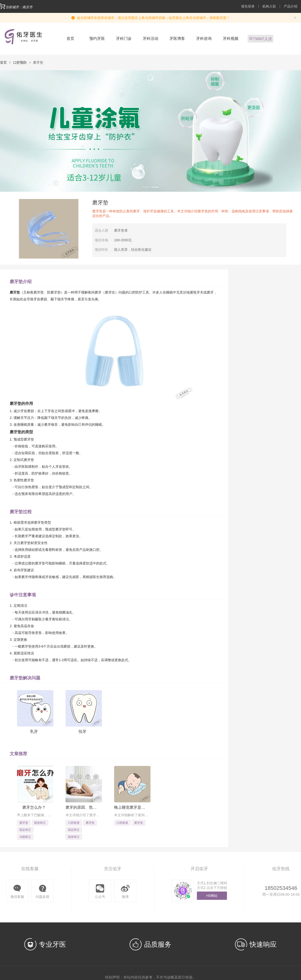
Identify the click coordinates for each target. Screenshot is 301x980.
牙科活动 (150, 39)
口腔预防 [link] (20, 62)
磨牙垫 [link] (38, 62)
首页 (70, 39)
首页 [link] (3, 62)
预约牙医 (97, 39)
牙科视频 (231, 39)
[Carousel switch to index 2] (155, 187)
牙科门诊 (124, 39)
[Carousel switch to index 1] (146, 187)
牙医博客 (177, 39)
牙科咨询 (204, 39)
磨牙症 (110, 292)
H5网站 (212, 896)
